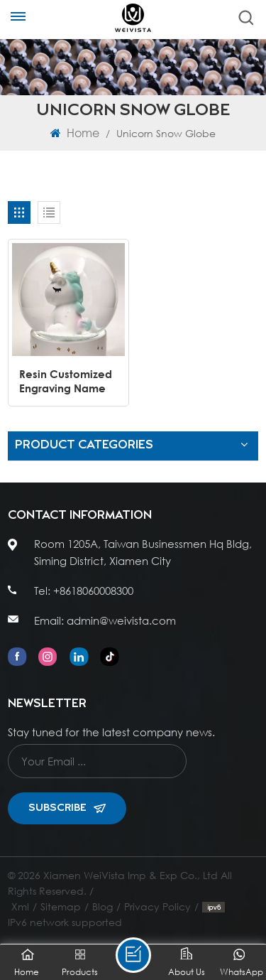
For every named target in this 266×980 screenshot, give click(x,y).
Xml (20, 906)
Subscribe (67, 808)
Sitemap (61, 906)
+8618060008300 (93, 591)
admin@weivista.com (121, 620)
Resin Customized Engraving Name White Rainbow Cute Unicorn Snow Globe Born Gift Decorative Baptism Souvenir (66, 381)
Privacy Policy (157, 906)
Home (75, 133)
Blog (102, 906)
